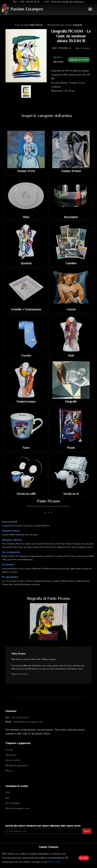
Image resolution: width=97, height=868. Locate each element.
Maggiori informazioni (20, 674)
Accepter (84, 858)
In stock (9, 750)
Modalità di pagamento (16, 766)
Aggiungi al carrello (79, 60)
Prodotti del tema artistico (65, 25)
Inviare (87, 831)
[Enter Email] (44, 831)
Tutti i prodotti (29, 25)
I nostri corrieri (13, 760)
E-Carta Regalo (13, 803)
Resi (8, 798)
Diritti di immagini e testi (18, 808)
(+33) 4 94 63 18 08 (29, 2)
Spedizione (11, 755)
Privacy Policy (54, 862)
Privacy (9, 771)
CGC (8, 793)
